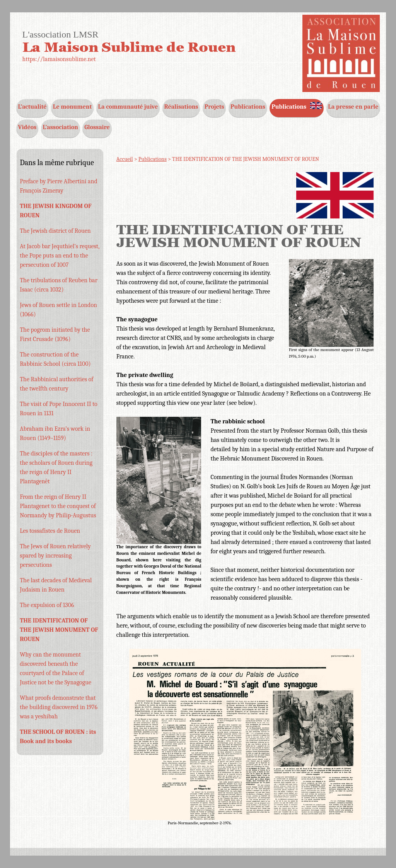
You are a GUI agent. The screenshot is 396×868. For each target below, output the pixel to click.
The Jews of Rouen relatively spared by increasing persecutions (55, 556)
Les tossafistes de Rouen (50, 531)
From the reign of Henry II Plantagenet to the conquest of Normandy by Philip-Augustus (58, 506)
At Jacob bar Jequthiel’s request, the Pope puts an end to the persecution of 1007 (60, 256)
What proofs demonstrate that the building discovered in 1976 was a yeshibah (59, 707)
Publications (153, 159)
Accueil (125, 159)
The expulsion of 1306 (47, 605)
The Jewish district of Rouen (55, 231)
